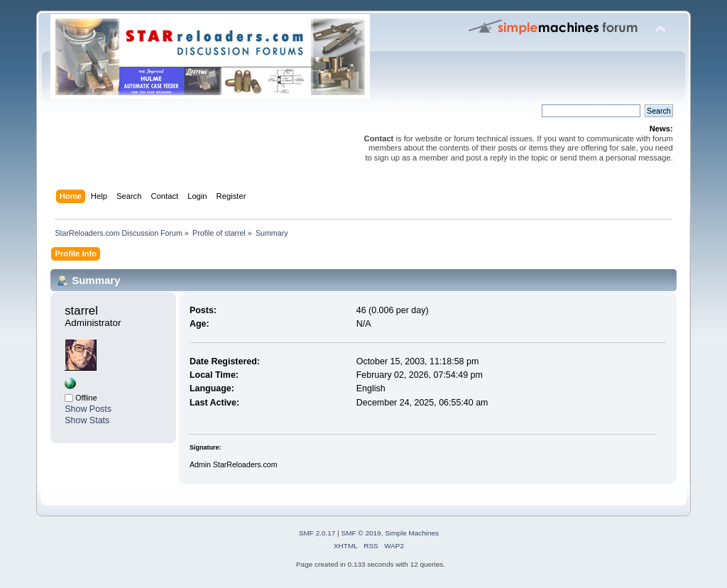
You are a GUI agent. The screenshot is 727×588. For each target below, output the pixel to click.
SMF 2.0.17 (317, 533)
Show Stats (87, 420)
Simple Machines (412, 533)
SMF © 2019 (361, 533)
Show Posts (88, 409)
